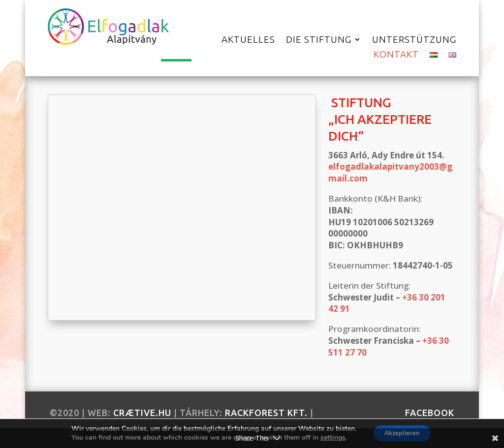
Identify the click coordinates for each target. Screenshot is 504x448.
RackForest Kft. (266, 413)
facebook (430, 413)
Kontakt (396, 55)
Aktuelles (248, 40)
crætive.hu (142, 413)
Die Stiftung (319, 40)
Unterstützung (414, 40)
